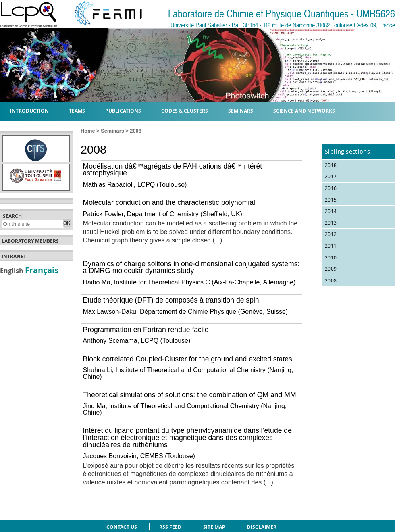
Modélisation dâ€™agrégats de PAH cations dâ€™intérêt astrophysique (173, 170)
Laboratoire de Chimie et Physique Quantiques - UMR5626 (282, 14)
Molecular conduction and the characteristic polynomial (169, 202)
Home (88, 131)
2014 (331, 211)
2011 (331, 246)
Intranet (14, 257)
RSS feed (170, 527)
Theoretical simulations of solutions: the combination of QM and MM (190, 395)
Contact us (122, 527)
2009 (331, 269)
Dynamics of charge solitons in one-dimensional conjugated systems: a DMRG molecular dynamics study (191, 267)
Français (42, 270)
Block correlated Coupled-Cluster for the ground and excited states (188, 359)
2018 (331, 165)
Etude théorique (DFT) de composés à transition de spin (171, 300)
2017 (331, 176)
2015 (331, 200)
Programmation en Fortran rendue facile (146, 330)
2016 (331, 188)
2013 (331, 223)
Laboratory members (30, 241)
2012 (331, 234)
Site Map (214, 527)
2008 (331, 280)
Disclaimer (262, 527)
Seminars (112, 131)
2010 (331, 257)
